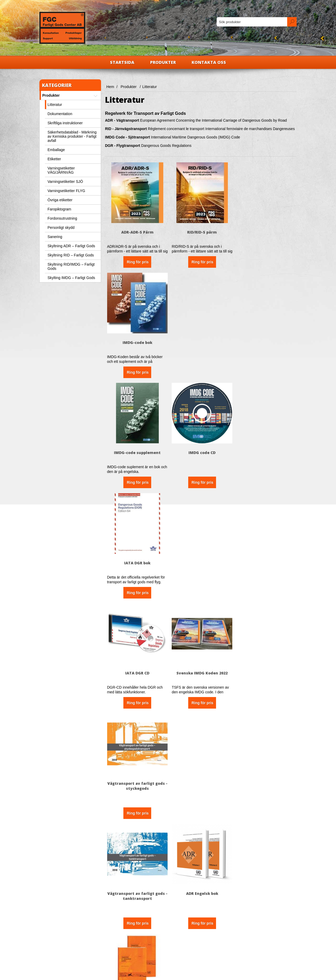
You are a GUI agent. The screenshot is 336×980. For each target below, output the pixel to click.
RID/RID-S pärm (201, 231)
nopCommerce (64, 974)
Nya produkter (184, 931)
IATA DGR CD (137, 450)
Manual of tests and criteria (137, 669)
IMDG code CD (201, 341)
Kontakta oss (209, 62)
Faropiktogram (59, 209)
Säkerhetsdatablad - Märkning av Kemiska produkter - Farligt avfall (72, 136)
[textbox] (252, 22)
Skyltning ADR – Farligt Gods (71, 246)
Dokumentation (60, 114)
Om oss (50, 931)
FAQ (112, 939)
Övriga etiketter (60, 200)
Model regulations (265, 559)
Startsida (122, 62)
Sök (176, 947)
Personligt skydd (61, 228)
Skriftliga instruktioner (65, 123)
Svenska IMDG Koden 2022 (201, 450)
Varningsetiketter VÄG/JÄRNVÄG (61, 170)
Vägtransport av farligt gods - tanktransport (137, 562)
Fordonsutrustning (62, 218)
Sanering (55, 237)
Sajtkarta (116, 947)
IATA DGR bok (265, 341)
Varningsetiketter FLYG (66, 191)
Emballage (56, 150)
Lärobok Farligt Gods (201, 669)
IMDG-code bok (265, 231)
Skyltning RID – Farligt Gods (71, 255)
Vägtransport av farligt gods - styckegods (265, 453)
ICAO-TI (265, 669)
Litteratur (55, 105)
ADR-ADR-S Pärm (137, 231)
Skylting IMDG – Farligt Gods (71, 278)
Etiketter (54, 159)
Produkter (163, 62)
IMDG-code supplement (137, 341)
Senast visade (184, 939)
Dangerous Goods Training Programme (137, 781)
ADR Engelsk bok (201, 559)
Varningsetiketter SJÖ (65, 182)
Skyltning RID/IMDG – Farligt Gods (71, 266)
